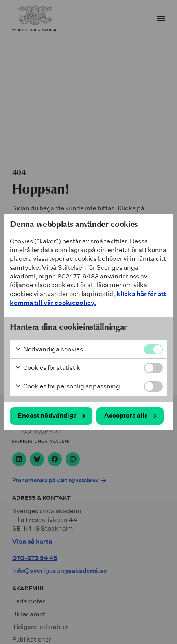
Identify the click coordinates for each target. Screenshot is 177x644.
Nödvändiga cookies (49, 349)
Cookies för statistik (48, 368)
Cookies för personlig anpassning (67, 386)
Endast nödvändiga (47, 415)
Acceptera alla (126, 415)
